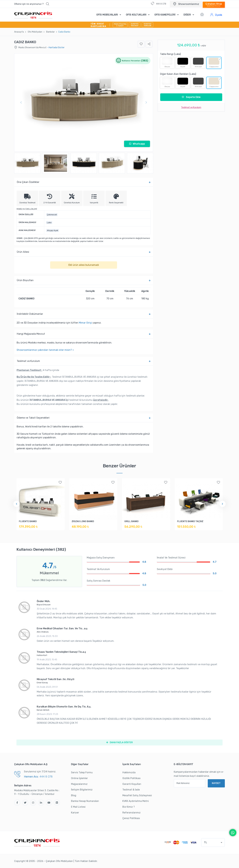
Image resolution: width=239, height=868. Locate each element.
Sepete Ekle (191, 97)
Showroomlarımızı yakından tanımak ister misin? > (45, 350)
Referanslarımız (131, 813)
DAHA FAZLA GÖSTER (120, 742)
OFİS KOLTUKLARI (136, 15)
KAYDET (216, 783)
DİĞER (187, 15)
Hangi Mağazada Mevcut (84, 334)
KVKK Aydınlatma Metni (136, 801)
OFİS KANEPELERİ (165, 15)
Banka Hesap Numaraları (85, 801)
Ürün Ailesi (84, 252)
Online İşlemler (79, 778)
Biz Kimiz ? (129, 807)
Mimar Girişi (85, 323)
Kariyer (75, 813)
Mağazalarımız (79, 784)
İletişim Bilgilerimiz (82, 790)
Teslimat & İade (131, 790)
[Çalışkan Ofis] (37, 842)
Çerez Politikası (131, 818)
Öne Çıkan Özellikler (84, 182)
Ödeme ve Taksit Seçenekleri (84, 418)
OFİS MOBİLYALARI (107, 15)
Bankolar (50, 32)
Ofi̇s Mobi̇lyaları (35, 32)
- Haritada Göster (56, 48)
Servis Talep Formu (82, 772)
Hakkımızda (129, 772)
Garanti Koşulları (132, 784)
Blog (74, 795)
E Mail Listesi (78, 807)
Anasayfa (19, 32)
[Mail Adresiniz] (190, 783)
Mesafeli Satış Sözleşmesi (137, 795)
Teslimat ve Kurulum (84, 361)
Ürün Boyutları (84, 280)
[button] (32, 4)
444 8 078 (159, 3)
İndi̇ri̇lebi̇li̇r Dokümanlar (84, 314)
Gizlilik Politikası (131, 778)
